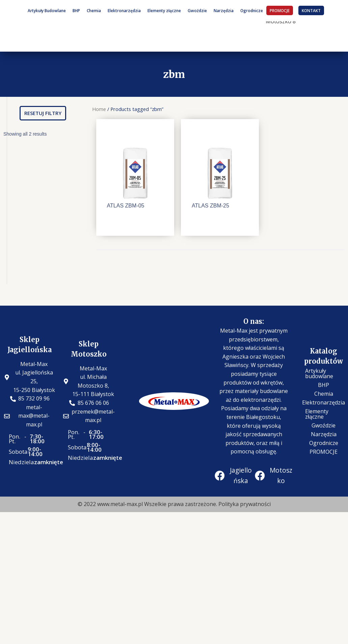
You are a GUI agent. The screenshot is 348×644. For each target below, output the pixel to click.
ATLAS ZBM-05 (126, 206)
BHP (76, 10)
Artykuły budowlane (319, 373)
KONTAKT (311, 10)
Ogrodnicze (252, 10)
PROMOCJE (280, 10)
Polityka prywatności (245, 504)
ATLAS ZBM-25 (210, 206)
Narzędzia (224, 10)
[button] (43, 113)
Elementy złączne (164, 10)
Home (99, 109)
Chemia (94, 10)
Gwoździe (197, 10)
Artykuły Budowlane (47, 10)
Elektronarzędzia (124, 10)
